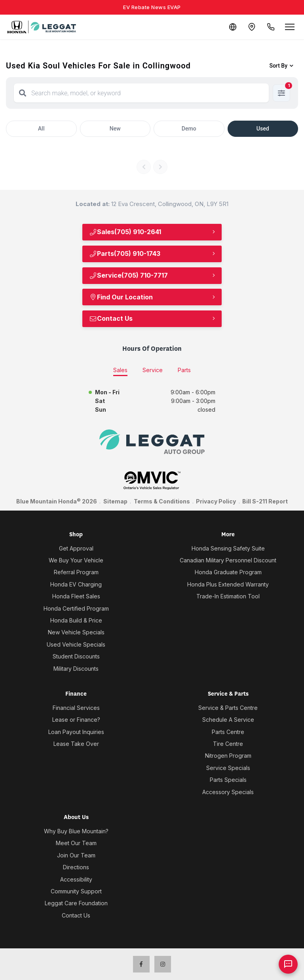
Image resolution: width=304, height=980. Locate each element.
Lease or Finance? (76, 720)
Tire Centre (228, 744)
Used (263, 129)
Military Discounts (76, 669)
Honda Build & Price (76, 620)
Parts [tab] (184, 370)
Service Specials (228, 768)
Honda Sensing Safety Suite (228, 548)
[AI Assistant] (288, 964)
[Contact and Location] (252, 27)
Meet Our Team (76, 843)
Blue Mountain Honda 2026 (57, 501)
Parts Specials (228, 780)
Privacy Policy (216, 501)
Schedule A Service (228, 720)
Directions (76, 867)
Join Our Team (76, 855)
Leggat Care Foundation (76, 903)
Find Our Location (121, 297)
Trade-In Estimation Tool (228, 596)
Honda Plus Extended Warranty (228, 584)
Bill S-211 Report (265, 501)
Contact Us (111, 318)
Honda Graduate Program (228, 572)
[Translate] (233, 27)
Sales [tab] (120, 370)
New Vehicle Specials (76, 632)
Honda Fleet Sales (76, 596)
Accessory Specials (228, 792)
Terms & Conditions (162, 501)
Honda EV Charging (76, 584)
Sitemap (115, 501)
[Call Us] (271, 27)
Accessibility (76, 879)
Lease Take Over (76, 744)
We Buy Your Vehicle (76, 560)
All (41, 129)
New (115, 129)
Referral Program (76, 572)
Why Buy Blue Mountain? (76, 831)
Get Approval (76, 548)
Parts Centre (228, 732)
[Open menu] (290, 27)
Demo (189, 129)
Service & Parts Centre (228, 708)
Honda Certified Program (76, 608)
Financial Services (76, 708)
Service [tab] (153, 370)
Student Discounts (76, 656)
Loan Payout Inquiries (76, 732)
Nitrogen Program (228, 756)
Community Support (76, 891)
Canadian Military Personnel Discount (228, 560)
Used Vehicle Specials (76, 644)
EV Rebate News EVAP (152, 7)
